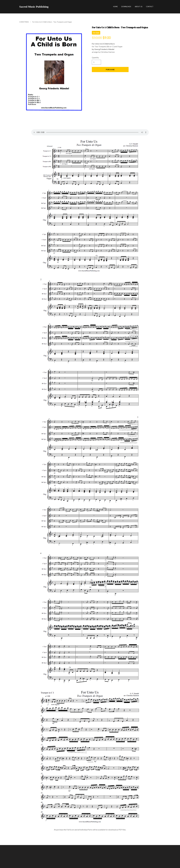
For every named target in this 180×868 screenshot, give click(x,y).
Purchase (110, 70)
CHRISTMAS (24, 22)
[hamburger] (51, 7)
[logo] (34, 7)
